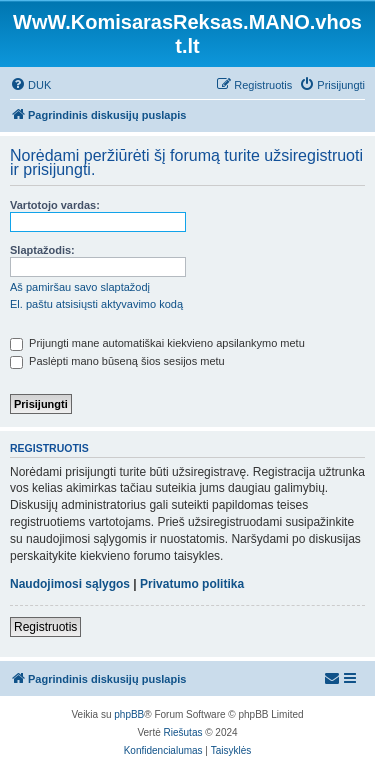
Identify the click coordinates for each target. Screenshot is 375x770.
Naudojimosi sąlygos (70, 584)
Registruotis (45, 627)
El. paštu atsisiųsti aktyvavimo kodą (96, 304)
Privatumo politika (192, 584)
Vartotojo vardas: (55, 205)
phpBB (129, 714)
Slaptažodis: (42, 250)
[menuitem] (30, 85)
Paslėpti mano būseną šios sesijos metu (117, 361)
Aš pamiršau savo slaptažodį (80, 287)
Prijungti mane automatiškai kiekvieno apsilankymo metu (157, 343)
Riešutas (183, 732)
